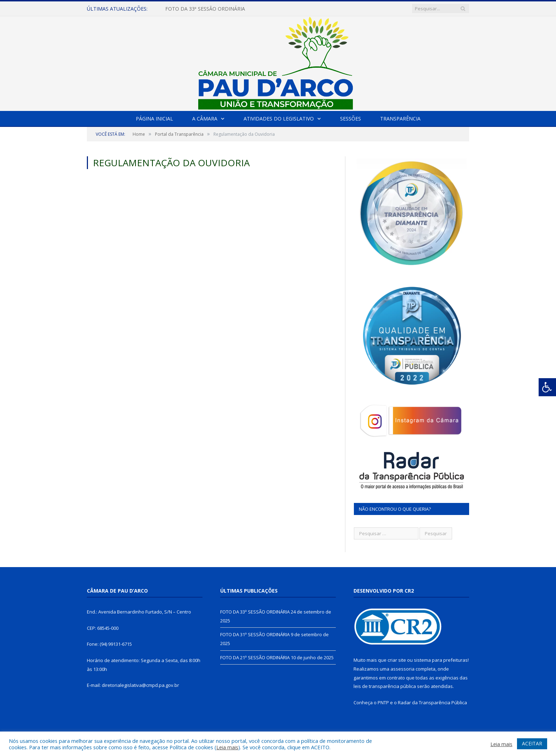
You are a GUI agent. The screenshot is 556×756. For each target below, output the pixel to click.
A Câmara (205, 119)
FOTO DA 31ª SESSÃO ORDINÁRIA (255, 634)
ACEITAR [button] (532, 743)
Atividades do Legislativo (279, 119)
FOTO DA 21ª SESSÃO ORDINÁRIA (255, 657)
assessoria (402, 669)
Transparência (400, 119)
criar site (397, 660)
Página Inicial (154, 119)
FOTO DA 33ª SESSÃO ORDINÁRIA (205, 9)
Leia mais (227, 747)
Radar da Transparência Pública (432, 702)
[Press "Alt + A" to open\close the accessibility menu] (547, 387)
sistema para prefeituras (441, 660)
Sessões (351, 119)
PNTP (383, 702)
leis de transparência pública (385, 686)
